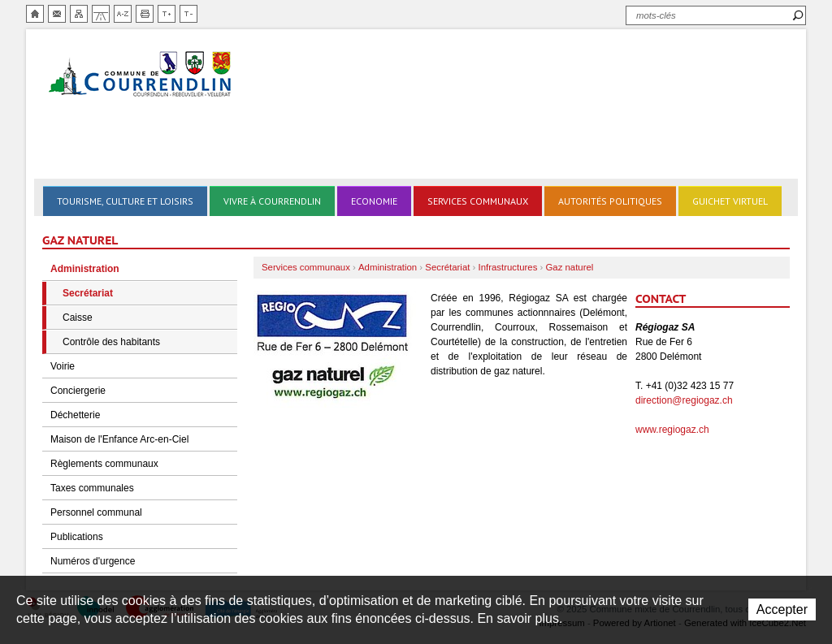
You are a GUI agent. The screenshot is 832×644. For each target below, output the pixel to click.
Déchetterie (75, 415)
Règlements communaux (104, 464)
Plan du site (79, 14)
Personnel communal (96, 512)
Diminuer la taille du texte (188, 14)
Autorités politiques (610, 201)
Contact (57, 14)
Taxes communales (92, 488)
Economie (374, 201)
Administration (85, 269)
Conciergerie (78, 391)
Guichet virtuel (730, 201)
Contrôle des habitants (111, 342)
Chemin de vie (101, 14)
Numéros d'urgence (93, 561)
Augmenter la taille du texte (167, 14)
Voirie (63, 366)
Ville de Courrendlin (141, 75)
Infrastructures (508, 267)
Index (123, 14)
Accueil (35, 14)
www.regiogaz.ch (672, 430)
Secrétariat (88, 293)
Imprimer (145, 14)
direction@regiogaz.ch (684, 400)
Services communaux (478, 201)
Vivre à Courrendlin (272, 201)
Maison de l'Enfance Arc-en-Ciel (119, 439)
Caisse (78, 318)
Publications (77, 537)
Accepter (782, 609)
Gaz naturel (569, 267)
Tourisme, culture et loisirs (125, 201)
